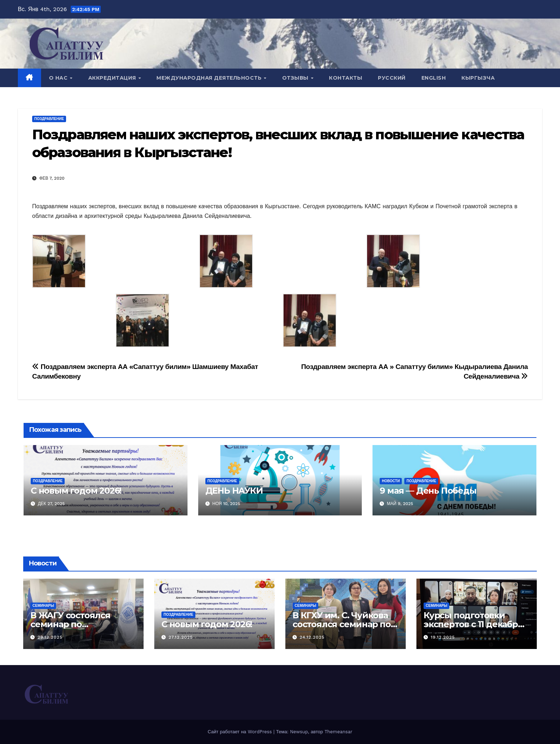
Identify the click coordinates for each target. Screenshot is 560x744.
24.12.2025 (312, 637)
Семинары (43, 606)
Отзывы (296, 78)
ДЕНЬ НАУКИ (234, 491)
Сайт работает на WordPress (240, 732)
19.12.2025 (443, 637)
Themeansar (339, 732)
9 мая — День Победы (428, 491)
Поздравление (49, 119)
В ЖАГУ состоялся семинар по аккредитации (70, 624)
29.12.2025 (50, 637)
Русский (392, 78)
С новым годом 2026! (76, 491)
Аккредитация (113, 78)
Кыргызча (478, 78)
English (434, 78)
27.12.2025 (181, 637)
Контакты (346, 78)
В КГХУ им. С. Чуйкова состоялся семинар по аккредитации (342, 624)
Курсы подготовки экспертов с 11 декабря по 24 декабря (473, 624)
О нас (59, 78)
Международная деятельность (210, 78)
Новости (391, 481)
